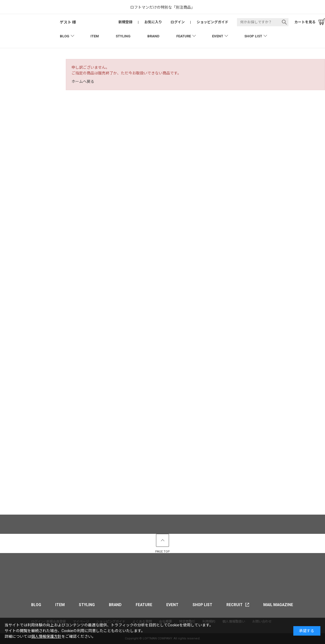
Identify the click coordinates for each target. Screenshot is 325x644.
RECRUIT (235, 605)
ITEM (95, 36)
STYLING (123, 36)
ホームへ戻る (83, 81)
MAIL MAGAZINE (278, 605)
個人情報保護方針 (46, 636)
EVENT (218, 36)
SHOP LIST (253, 36)
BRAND (153, 36)
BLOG (65, 36)
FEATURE (184, 36)
